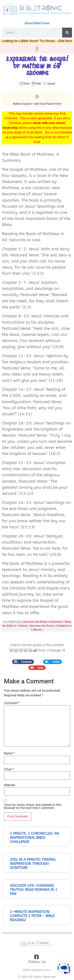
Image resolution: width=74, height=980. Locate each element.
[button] (37, 49)
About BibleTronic (37, 23)
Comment (12, 703)
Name (9, 753)
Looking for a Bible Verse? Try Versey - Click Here (37, 41)
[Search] (67, 33)
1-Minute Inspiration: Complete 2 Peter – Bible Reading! (32, 916)
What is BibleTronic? (37, 970)
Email (9, 769)
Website (9, 785)
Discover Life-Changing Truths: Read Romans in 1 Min (34, 890)
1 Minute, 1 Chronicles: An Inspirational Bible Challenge (34, 838)
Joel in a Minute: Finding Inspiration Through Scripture (33, 864)
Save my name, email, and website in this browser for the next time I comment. (33, 806)
